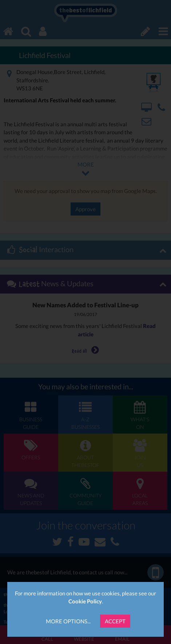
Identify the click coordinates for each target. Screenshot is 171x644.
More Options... (68, 621)
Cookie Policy (85, 601)
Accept (115, 621)
